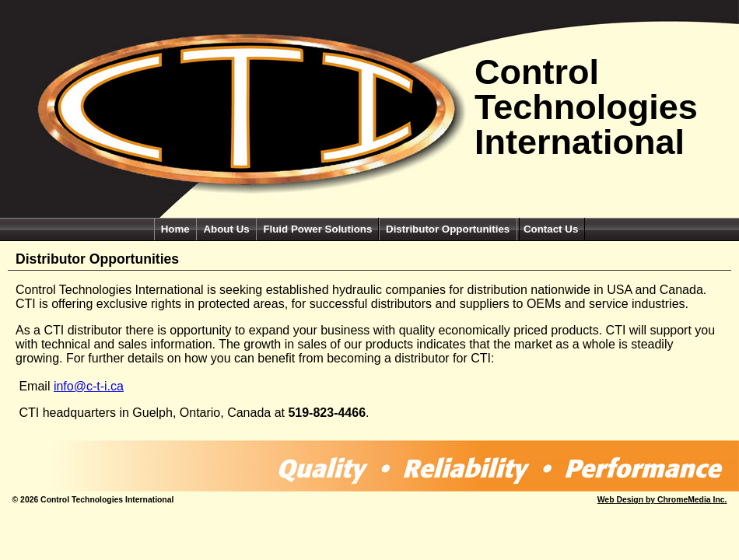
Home (175, 229)
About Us (226, 229)
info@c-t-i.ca (89, 386)
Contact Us (551, 229)
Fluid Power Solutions (317, 229)
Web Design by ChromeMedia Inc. (662, 500)
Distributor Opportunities (449, 229)
